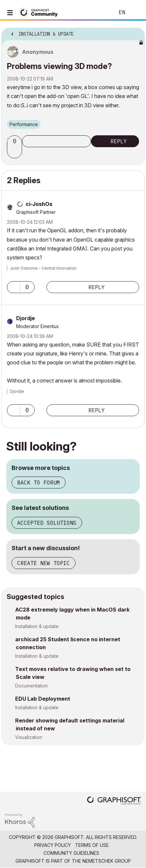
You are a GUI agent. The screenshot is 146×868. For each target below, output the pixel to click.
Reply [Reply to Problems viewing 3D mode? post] (119, 141)
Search (100, 13)
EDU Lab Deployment (43, 699)
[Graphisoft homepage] (114, 801)
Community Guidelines (71, 853)
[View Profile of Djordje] (26, 318)
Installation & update (37, 626)
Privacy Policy (53, 845)
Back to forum (39, 483)
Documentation (31, 686)
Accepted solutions (47, 523)
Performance (24, 124)
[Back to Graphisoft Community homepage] (40, 12)
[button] (15, 152)
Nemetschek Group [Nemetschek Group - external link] (107, 861)
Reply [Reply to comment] (97, 287)
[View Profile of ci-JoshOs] (39, 204)
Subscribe (57, 141)
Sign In (135, 13)
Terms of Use (92, 845)
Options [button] (135, 32)
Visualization (29, 737)
